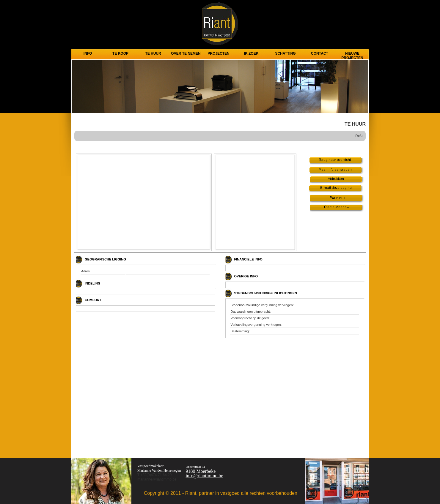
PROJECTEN (218, 53)
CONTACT (320, 53)
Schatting (285, 53)
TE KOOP (120, 53)
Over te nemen (186, 53)
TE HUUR (153, 53)
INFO (88, 53)
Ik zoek (251, 53)
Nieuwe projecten (352, 55)
